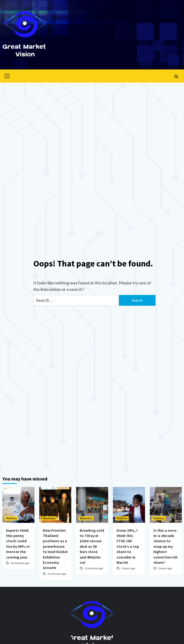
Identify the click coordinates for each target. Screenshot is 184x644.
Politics (11, 518)
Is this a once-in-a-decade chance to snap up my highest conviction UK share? (165, 546)
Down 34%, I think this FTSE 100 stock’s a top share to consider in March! (128, 546)
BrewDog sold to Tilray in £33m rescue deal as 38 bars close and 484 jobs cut (92, 546)
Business (49, 518)
